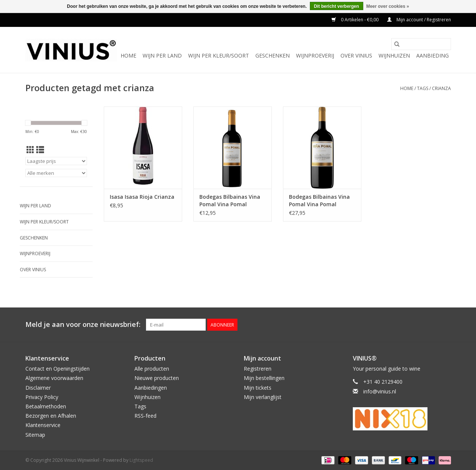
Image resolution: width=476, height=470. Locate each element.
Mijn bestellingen (264, 378)
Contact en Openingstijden (57, 369)
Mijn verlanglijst (263, 397)
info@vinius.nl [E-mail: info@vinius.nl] (380, 391)
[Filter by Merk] (56, 173)
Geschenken (273, 55)
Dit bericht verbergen (337, 6)
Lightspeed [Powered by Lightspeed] (141, 460)
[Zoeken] (421, 44)
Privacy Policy (42, 397)
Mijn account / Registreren (419, 20)
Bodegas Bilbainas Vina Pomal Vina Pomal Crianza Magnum (319, 201)
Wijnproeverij (315, 55)
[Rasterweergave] (30, 150)
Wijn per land (162, 55)
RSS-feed (145, 416)
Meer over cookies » (388, 6)
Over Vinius (356, 55)
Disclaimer (38, 388)
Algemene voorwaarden (54, 378)
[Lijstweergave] (40, 150)
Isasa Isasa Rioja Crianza (142, 197)
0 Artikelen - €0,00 (356, 20)
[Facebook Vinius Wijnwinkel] (418, 325)
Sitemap (35, 435)
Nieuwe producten (157, 378)
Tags (423, 88)
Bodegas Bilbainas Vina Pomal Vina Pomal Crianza (230, 201)
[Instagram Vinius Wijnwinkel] (445, 325)
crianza (441, 88)
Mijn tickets (258, 388)
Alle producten (152, 369)
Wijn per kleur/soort (219, 55)
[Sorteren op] (56, 161)
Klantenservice (43, 425)
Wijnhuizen (394, 55)
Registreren (258, 369)
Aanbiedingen (151, 388)
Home (128, 55)
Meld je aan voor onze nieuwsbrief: (83, 324)
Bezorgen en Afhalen (51, 416)
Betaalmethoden (46, 406)
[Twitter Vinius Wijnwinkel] (432, 325)
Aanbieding (433, 55)
